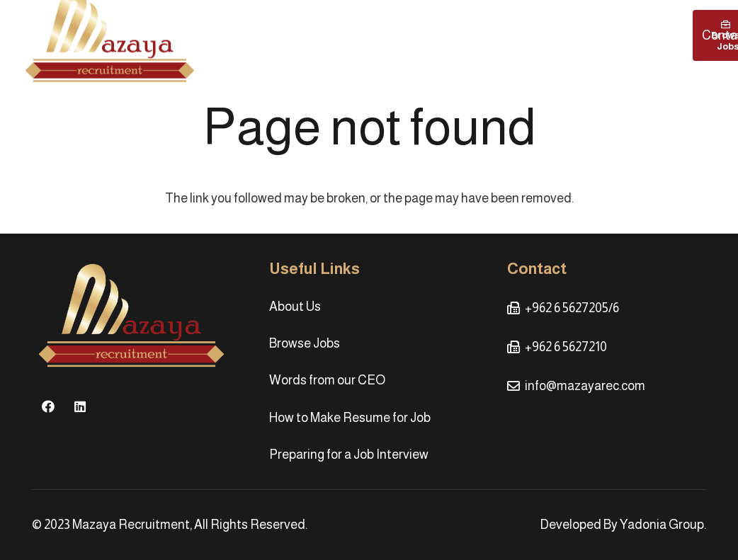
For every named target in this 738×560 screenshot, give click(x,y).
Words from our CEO (327, 380)
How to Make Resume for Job (350, 418)
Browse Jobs (305, 343)
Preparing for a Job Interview (349, 455)
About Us (295, 307)
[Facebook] (48, 407)
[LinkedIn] (80, 407)
